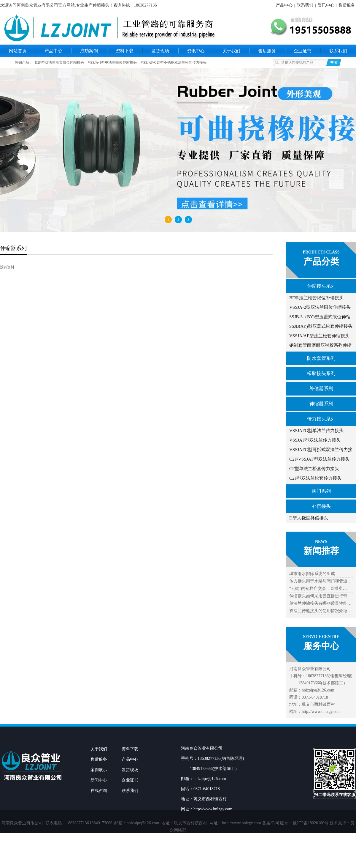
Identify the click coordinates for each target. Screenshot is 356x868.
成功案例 (89, 51)
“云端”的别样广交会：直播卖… (318, 589)
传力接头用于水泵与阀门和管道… (320, 581)
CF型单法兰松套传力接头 (314, 469)
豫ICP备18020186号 (311, 823)
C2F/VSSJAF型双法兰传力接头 (319, 459)
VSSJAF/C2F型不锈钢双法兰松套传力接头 (174, 62)
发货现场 (160, 51)
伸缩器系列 (321, 404)
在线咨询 (99, 791)
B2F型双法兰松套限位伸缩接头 (59, 62)
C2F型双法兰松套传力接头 (315, 478)
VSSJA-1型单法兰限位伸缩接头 (112, 62)
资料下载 (125, 51)
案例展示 (99, 770)
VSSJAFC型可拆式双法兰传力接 (321, 450)
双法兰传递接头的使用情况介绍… (320, 611)
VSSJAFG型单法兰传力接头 (316, 431)
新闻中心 (99, 780)
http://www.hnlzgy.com (241, 823)
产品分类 (321, 261)
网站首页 (18, 51)
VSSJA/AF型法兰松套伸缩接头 (319, 336)
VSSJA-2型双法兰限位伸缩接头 (320, 307)
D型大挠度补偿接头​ (309, 518)
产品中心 (284, 5)
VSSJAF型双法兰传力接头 (315, 440)
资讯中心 (326, 5)
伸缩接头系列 (321, 286)
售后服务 (347, 5)
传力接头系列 (321, 419)
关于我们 (231, 51)
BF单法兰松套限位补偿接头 (316, 298)
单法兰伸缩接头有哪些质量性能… (320, 603)
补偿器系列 (321, 389)
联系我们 (305, 5)
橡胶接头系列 (321, 373)
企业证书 (303, 51)
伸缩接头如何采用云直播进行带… (320, 596)
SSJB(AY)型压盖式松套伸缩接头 (321, 326)
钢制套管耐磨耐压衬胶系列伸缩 (320, 345)
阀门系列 (321, 491)
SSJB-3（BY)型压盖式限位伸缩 (320, 317)
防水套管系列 (321, 358)
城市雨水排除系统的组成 (312, 574)
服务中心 (321, 646)
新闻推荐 (321, 551)
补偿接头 (321, 506)
